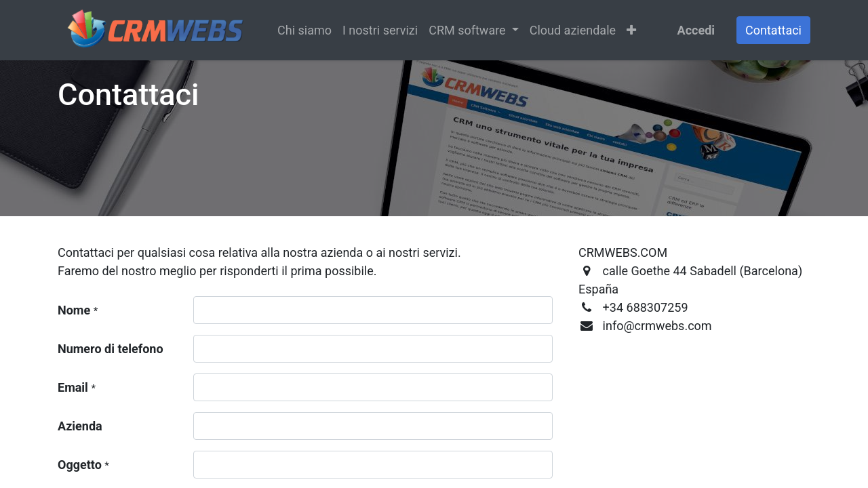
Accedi (696, 30)
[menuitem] (304, 30)
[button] (631, 30)
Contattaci (773, 30)
